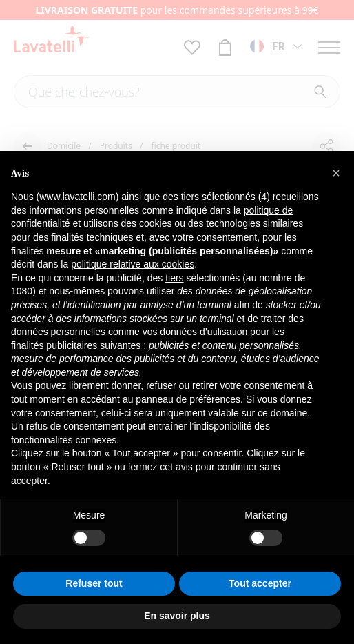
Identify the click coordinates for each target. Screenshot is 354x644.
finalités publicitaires (54, 345)
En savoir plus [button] (177, 616)
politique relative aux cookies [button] (133, 264)
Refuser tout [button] (94, 583)
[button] (336, 173)
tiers (174, 278)
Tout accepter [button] (260, 583)
